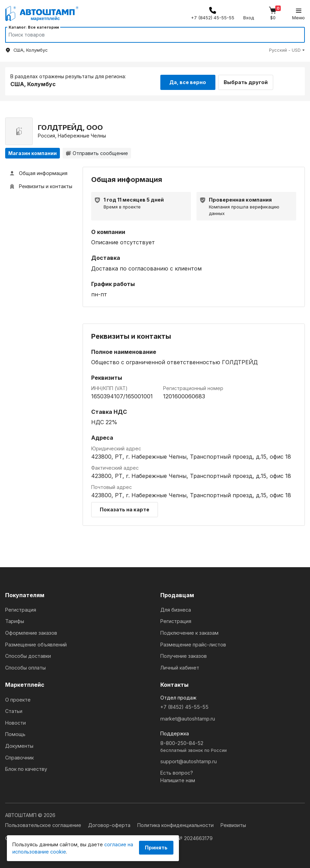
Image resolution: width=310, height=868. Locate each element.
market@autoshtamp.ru (188, 717)
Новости (15, 721)
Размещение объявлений (36, 643)
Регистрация (21, 608)
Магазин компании (33, 151)
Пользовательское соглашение (44, 824)
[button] (287, 50)
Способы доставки (28, 655)
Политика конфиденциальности (176, 824)
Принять (156, 847)
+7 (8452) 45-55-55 (184, 706)
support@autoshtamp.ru (189, 760)
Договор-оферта (110, 824)
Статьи (14, 710)
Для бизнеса (176, 608)
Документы (19, 744)
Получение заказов (184, 655)
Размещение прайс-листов (193, 643)
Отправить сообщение (97, 151)
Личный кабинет (180, 666)
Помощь (15, 733)
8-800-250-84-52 (233, 746)
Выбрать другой (250, 80)
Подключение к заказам (189, 631)
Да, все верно (188, 80)
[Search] (148, 35)
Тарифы (15, 620)
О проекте (18, 698)
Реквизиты (233, 824)
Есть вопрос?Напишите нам (178, 775)
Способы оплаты (25, 666)
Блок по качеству (26, 768)
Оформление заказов (31, 631)
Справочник (19, 756)
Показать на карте (125, 508)
